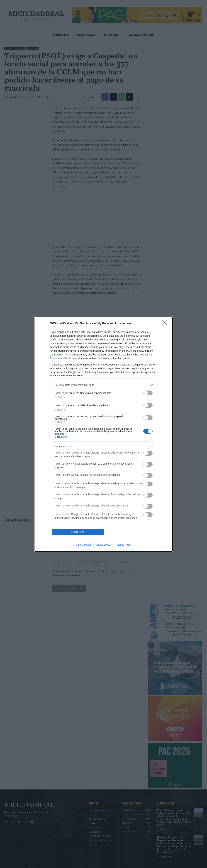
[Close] (165, 324)
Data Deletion (83, 545)
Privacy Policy (124, 545)
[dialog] (104, 434)
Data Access (103, 545)
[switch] (148, 393)
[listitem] (104, 385)
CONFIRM (78, 532)
